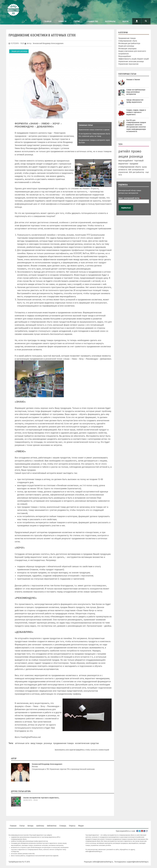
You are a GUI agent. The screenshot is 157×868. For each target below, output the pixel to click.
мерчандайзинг (126, 161)
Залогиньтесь (60, 750)
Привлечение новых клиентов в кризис (94, 130)
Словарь (63, 826)
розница (48, 743)
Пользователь (137, 21)
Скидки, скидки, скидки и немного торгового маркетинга (136, 112)
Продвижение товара (127, 38)
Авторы (30, 826)
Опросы (72, 826)
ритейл (124, 151)
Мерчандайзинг (125, 56)
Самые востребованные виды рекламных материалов (136, 92)
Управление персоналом (128, 64)
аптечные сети (22, 743)
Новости (63, 21)
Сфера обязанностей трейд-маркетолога (135, 101)
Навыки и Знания (133, 80)
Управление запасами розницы (131, 61)
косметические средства (87, 743)
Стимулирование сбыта (128, 41)
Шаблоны (40, 826)
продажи (134, 164)
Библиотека (52, 826)
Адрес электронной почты (129, 198)
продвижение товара (63, 743)
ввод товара (36, 743)
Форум (126, 21)
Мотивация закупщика (127, 49)
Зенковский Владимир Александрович (47, 764)
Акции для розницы (20, 51)
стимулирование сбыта (130, 167)
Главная (48, 21)
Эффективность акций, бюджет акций (134, 59)
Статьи (77, 21)
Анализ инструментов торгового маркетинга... (41, 798)
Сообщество (92, 21)
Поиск (146, 21)
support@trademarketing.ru (138, 862)
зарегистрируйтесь (77, 750)
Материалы (110, 21)
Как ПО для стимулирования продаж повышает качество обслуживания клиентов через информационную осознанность (136, 126)
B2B (130, 170)
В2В (130, 172)
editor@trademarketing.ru (94, 852)
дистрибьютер (138, 172)
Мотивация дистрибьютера (129, 43)
